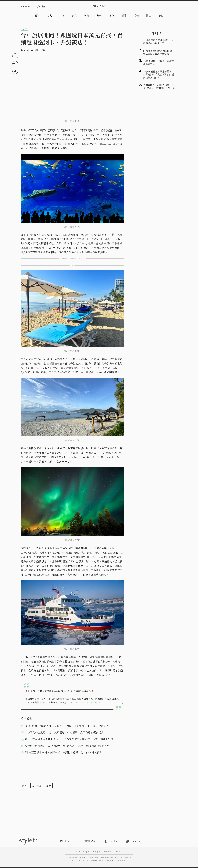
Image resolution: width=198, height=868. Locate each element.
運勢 (111, 15)
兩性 (124, 15)
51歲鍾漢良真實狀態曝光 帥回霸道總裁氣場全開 (159, 42)
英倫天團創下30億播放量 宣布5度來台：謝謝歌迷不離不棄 (159, 86)
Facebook (112, 841)
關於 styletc (65, 841)
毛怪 (136, 15)
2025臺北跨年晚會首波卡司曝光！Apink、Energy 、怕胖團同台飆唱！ (67, 726)
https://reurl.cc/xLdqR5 (86, 702)
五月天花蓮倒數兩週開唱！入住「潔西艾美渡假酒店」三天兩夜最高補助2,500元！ (73, 739)
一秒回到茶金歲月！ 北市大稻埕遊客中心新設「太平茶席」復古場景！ (66, 732)
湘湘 (44, 50)
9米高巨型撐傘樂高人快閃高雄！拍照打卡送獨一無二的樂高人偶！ (63, 752)
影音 (149, 15)
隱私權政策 (90, 841)
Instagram (134, 841)
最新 (37, 15)
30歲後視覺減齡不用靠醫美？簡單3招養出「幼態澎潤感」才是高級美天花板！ (159, 74)
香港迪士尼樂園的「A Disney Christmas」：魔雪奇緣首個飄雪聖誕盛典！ (68, 746)
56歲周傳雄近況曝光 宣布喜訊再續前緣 (159, 62)
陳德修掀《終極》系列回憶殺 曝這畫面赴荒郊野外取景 (159, 52)
